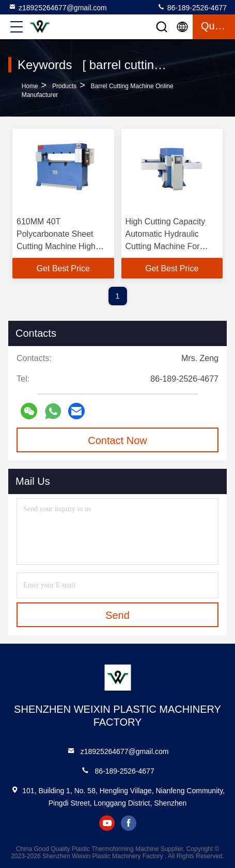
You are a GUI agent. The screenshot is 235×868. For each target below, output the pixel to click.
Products (64, 86)
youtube (107, 823)
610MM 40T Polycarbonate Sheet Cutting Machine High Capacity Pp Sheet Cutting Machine (56, 246)
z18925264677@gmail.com (58, 7)
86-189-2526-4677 (192, 7)
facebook (129, 823)
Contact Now (118, 440)
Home (30, 86)
